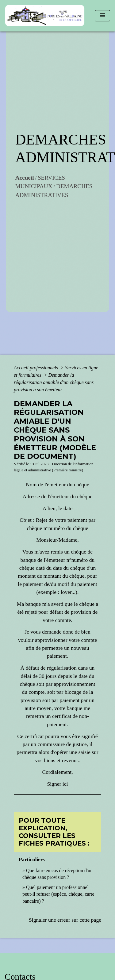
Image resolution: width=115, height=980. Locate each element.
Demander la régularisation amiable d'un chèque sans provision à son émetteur (54, 382)
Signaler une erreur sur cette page (65, 920)
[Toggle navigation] (102, 16)
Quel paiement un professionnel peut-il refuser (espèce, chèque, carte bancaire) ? (58, 894)
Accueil (25, 178)
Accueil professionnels (36, 368)
